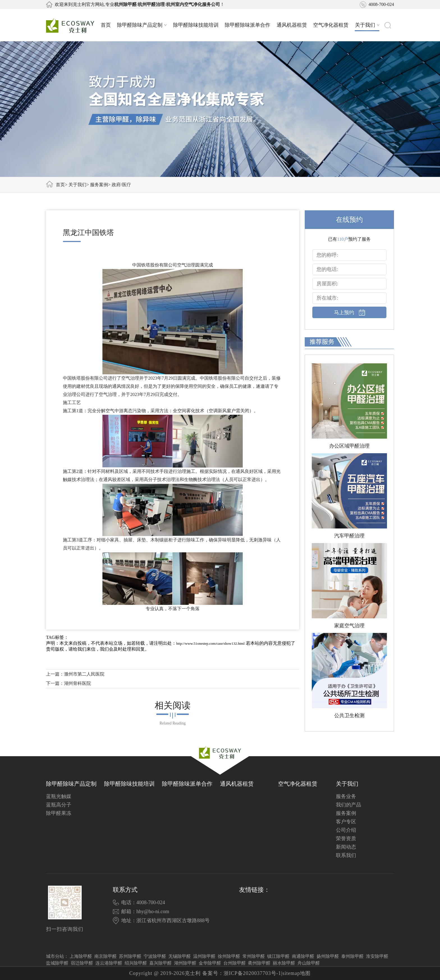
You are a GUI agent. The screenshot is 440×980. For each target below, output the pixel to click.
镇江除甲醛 (278, 956)
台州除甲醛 (235, 963)
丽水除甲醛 (284, 963)
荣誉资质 (346, 838)
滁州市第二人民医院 (84, 674)
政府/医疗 (121, 185)
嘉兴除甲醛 (161, 963)
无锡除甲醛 (180, 956)
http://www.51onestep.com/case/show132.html (210, 643)
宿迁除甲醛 (82, 963)
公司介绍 (346, 830)
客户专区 (346, 822)
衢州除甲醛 (259, 963)
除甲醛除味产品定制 (142, 25)
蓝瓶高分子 (59, 805)
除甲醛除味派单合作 (247, 25)
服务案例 (99, 185)
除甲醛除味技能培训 (196, 25)
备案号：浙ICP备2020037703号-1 (242, 973)
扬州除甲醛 (328, 956)
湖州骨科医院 (77, 683)
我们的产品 (349, 805)
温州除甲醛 (204, 956)
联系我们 (346, 855)
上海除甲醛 (81, 956)
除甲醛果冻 (59, 813)
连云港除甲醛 (109, 963)
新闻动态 (346, 847)
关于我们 (367, 25)
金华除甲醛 (210, 963)
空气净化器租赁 (331, 25)
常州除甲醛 (254, 956)
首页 (106, 25)
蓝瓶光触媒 (59, 796)
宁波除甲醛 (155, 956)
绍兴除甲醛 (136, 963)
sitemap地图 (296, 973)
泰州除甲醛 (352, 956)
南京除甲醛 (106, 956)
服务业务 (346, 796)
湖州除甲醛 (185, 963)
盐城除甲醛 (57, 963)
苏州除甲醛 (130, 956)
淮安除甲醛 (377, 956)
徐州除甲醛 (229, 956)
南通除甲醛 (303, 956)
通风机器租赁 (292, 25)
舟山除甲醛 (309, 963)
